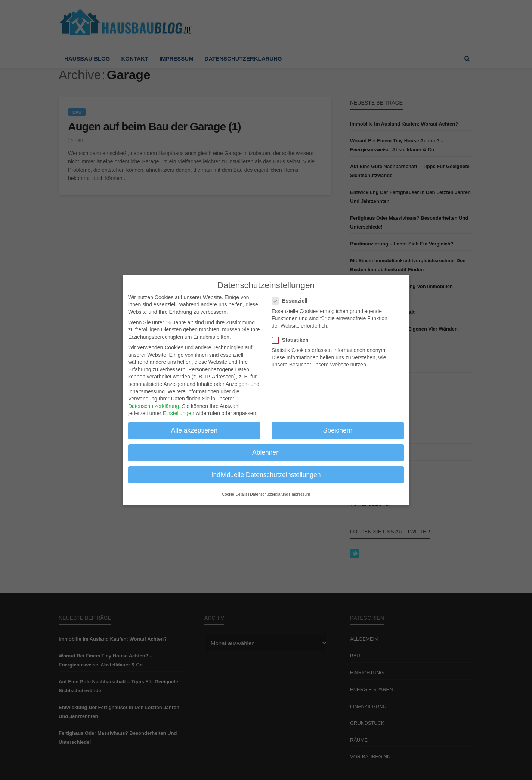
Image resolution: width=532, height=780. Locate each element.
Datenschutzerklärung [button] (269, 494)
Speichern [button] (338, 430)
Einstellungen (179, 413)
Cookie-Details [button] (235, 494)
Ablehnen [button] (266, 452)
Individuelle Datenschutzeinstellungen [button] (266, 474)
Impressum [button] (300, 494)
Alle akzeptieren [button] (194, 430)
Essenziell (292, 301)
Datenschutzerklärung (154, 406)
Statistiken (293, 340)
